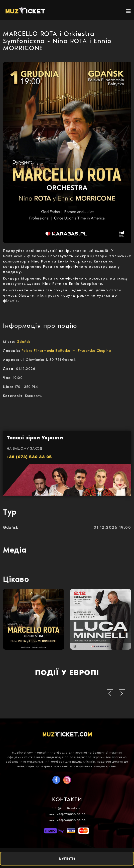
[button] (110, 694)
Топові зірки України (35, 438)
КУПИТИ (67, 859)
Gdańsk (11, 527)
